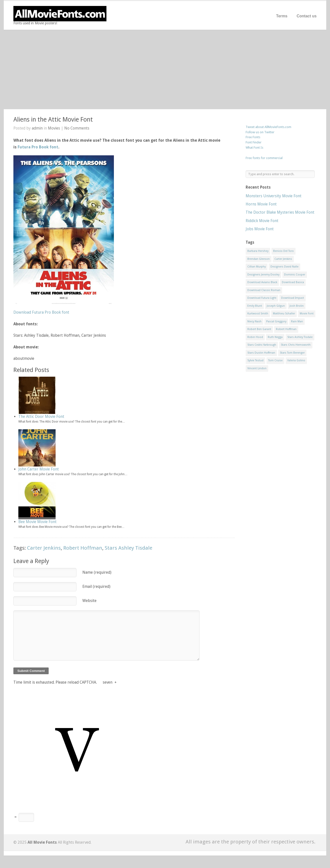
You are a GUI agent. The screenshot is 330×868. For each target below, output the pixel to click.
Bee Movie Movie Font (37, 522)
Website (89, 601)
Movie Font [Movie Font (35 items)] (307, 314)
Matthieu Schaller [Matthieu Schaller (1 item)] (284, 314)
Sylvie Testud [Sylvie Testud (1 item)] (255, 360)
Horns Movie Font (261, 204)
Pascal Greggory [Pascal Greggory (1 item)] (276, 321)
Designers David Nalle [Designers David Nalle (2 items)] (284, 267)
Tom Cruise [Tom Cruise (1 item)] (275, 360)
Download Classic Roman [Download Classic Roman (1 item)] (264, 290)
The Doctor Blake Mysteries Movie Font (280, 212)
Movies (54, 128)
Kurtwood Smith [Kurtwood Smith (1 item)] (258, 314)
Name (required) (97, 572)
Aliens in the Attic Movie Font (53, 119)
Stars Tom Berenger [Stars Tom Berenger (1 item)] (292, 353)
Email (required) (96, 586)
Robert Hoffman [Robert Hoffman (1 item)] (286, 329)
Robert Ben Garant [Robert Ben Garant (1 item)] (259, 329)
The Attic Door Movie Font (41, 417)
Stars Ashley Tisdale (129, 548)
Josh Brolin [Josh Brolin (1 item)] (297, 306)
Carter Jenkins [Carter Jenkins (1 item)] (283, 259)
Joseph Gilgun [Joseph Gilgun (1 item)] (276, 306)
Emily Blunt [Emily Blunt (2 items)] (255, 306)
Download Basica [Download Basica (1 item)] (293, 282)
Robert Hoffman (83, 548)
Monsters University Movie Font (274, 196)
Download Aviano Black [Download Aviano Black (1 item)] (262, 282)
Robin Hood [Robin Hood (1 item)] (255, 337)
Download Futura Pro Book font (41, 312)
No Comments (77, 128)
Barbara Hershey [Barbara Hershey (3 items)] (258, 251)
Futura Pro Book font (38, 147)
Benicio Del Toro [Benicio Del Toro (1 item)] (283, 251)
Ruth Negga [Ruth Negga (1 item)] (275, 337)
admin (37, 128)
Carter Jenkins (44, 548)
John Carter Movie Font (39, 469)
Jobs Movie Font (260, 229)
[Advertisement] (165, 69)
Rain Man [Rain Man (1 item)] (297, 321)
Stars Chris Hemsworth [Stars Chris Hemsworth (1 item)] (296, 345)
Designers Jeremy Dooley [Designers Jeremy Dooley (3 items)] (263, 275)
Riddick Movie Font (262, 221)
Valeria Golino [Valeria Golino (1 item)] (296, 360)
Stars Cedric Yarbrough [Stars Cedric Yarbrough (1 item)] (262, 345)
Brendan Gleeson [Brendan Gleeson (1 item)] (259, 259)
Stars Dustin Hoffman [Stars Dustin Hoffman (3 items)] (261, 353)
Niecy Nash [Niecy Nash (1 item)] (254, 321)
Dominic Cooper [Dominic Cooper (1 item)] (295, 275)
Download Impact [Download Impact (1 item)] (293, 298)
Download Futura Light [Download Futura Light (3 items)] (262, 298)
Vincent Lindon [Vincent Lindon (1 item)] (257, 368)
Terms (282, 16)
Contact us (307, 16)
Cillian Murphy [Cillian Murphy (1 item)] (257, 267)
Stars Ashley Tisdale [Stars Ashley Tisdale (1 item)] (300, 337)
